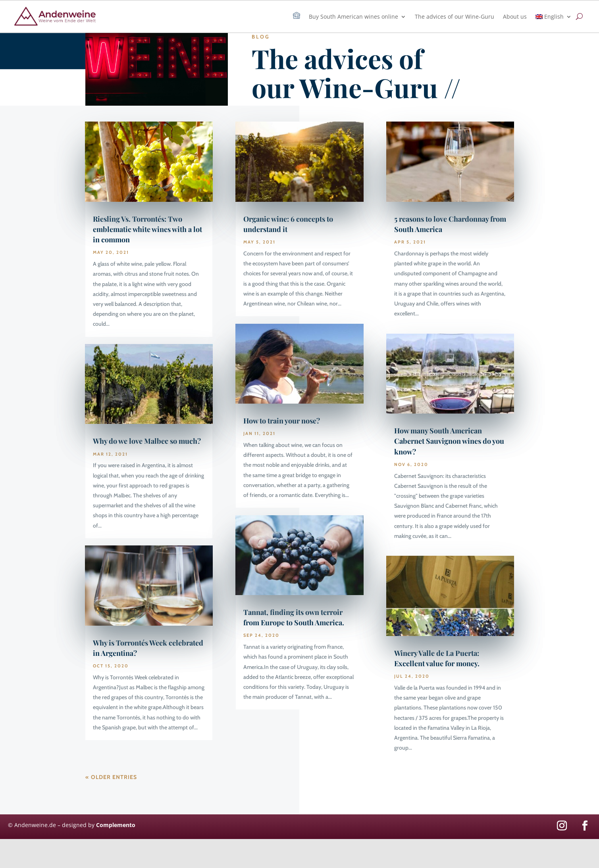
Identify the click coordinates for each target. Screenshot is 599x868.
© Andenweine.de (32, 825)
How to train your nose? (282, 421)
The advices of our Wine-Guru (455, 16)
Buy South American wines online (353, 16)
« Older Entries (111, 777)
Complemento (116, 825)
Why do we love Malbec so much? (147, 441)
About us (515, 16)
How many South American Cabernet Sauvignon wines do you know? (449, 441)
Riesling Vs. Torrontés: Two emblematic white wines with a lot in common (147, 229)
